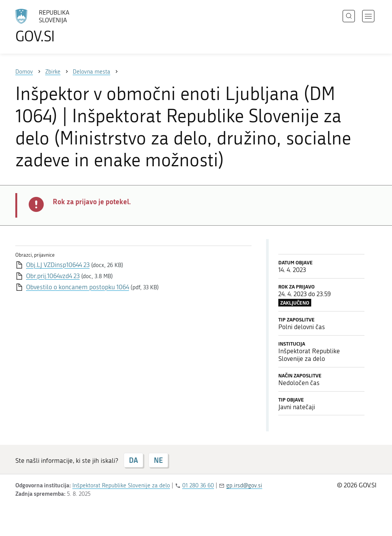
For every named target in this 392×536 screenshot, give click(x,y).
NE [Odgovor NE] (158, 460)
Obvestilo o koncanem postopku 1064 (78, 287)
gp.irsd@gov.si (244, 485)
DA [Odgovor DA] (133, 460)
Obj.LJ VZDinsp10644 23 (58, 265)
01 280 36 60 (198, 485)
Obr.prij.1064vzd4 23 (53, 276)
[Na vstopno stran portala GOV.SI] (64, 26)
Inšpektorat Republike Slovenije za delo (121, 485)
